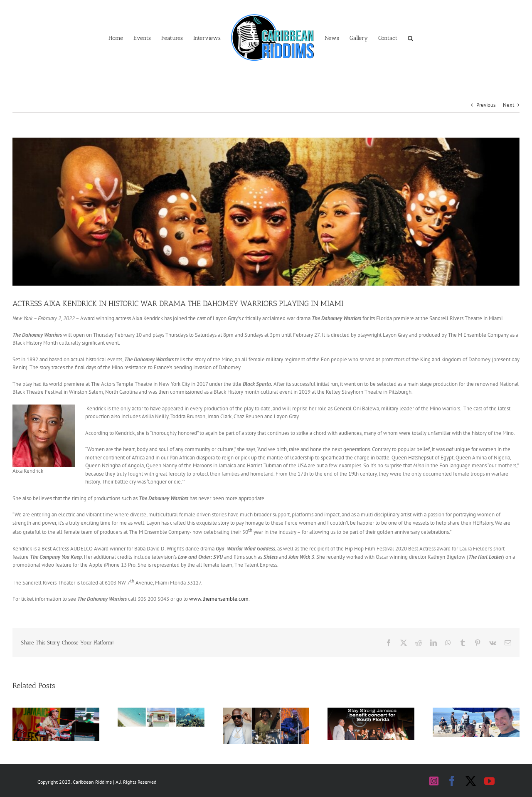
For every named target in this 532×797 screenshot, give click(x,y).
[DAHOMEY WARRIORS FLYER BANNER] (266, 212)
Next (509, 105)
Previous (486, 105)
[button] (410, 37)
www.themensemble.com (219, 599)
